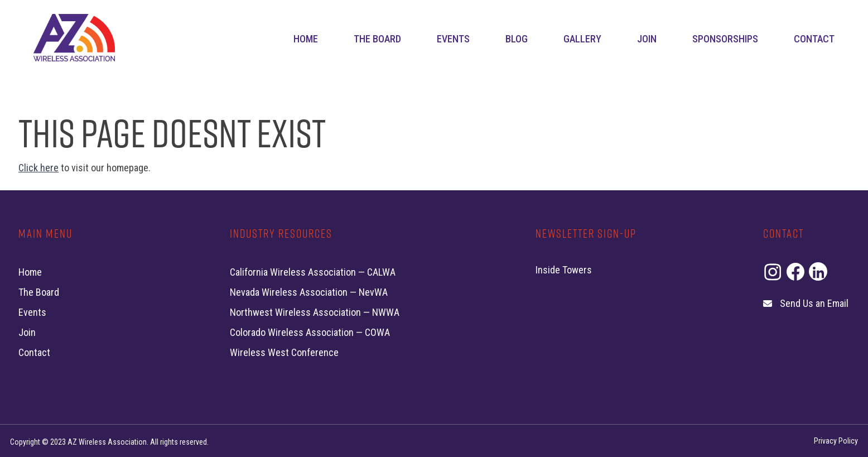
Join (647, 39)
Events (453, 39)
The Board (377, 39)
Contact (814, 39)
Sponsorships (725, 39)
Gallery (582, 39)
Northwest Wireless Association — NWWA (315, 312)
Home (306, 39)
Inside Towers (564, 270)
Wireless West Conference (284, 352)
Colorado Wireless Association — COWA (310, 332)
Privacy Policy (836, 441)
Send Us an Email (814, 303)
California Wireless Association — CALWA (313, 272)
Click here (38, 168)
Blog (517, 39)
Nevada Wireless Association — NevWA (309, 292)
